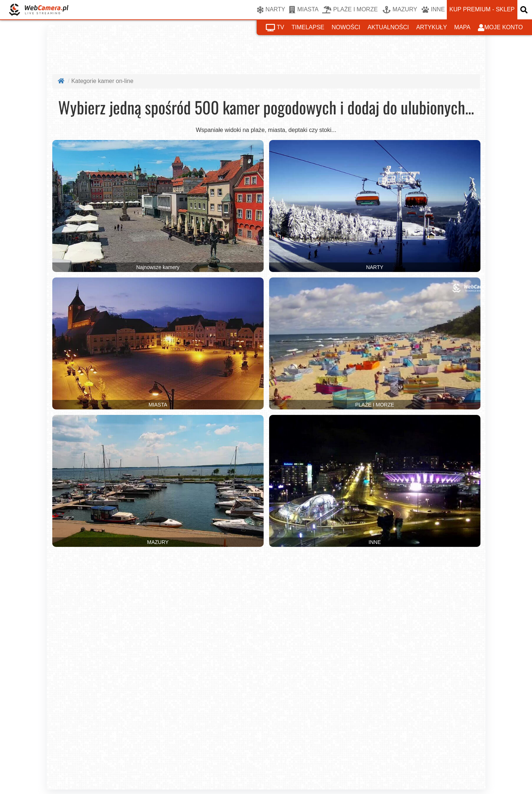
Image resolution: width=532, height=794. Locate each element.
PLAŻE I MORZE (350, 10)
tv (275, 28)
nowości (346, 27)
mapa (462, 27)
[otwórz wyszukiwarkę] (525, 10)
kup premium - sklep (482, 9)
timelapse (308, 27)
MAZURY (400, 10)
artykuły (431, 27)
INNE (433, 10)
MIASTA (304, 10)
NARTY (271, 10)
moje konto (501, 28)
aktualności (388, 27)
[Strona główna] (62, 81)
